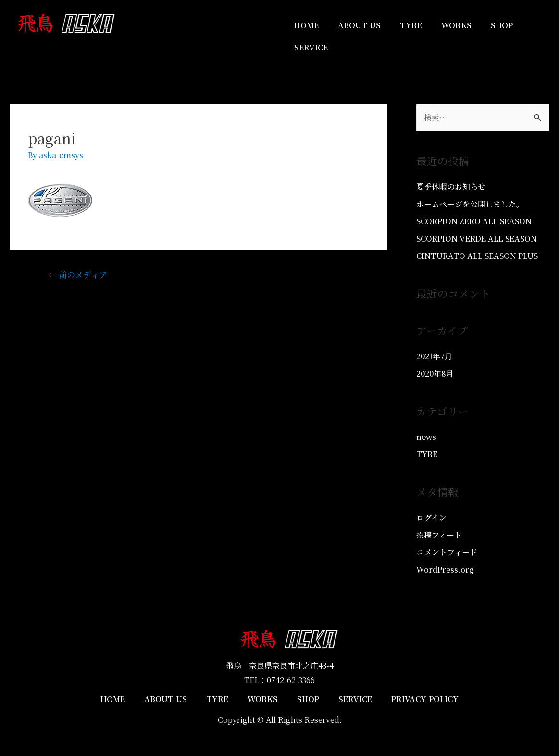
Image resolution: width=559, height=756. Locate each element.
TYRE (411, 25)
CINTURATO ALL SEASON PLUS (477, 256)
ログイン (431, 518)
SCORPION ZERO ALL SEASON (474, 221)
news (426, 437)
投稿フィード (439, 535)
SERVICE (311, 47)
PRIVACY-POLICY (425, 699)
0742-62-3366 (291, 680)
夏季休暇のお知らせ (451, 187)
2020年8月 (435, 373)
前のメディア (78, 274)
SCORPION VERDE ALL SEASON (477, 238)
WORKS (456, 25)
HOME (306, 25)
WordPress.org (445, 569)
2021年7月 (434, 356)
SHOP (502, 25)
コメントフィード (447, 552)
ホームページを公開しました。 (470, 204)
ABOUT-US (359, 25)
